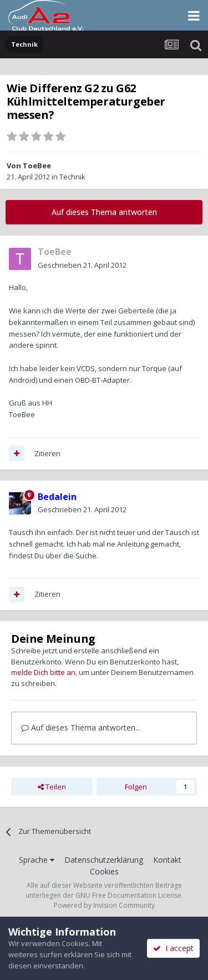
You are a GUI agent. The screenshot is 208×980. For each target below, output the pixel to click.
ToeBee (37, 166)
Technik (72, 177)
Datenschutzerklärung (104, 860)
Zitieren (47, 453)
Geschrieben (82, 265)
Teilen (52, 787)
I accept (173, 948)
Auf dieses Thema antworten (104, 212)
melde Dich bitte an (43, 672)
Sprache (37, 860)
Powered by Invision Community (104, 905)
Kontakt (167, 860)
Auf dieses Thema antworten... (81, 727)
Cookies (104, 871)
